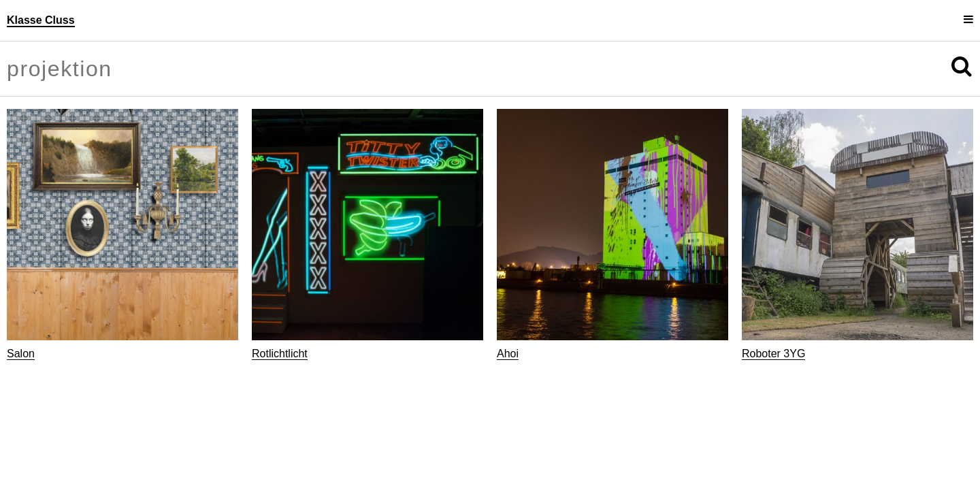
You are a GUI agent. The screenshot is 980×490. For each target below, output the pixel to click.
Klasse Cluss (41, 20)
